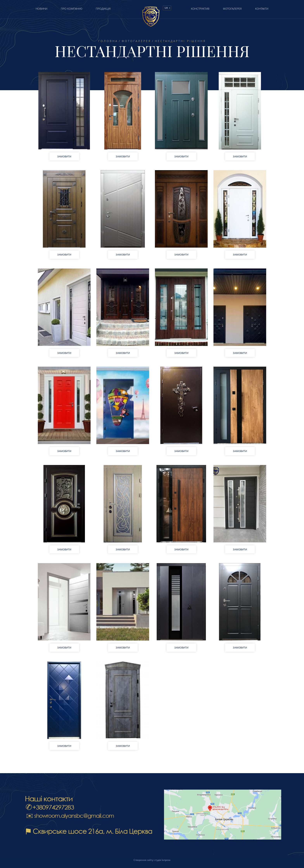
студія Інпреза (162, 860)
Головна (108, 41)
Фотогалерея (136, 41)
